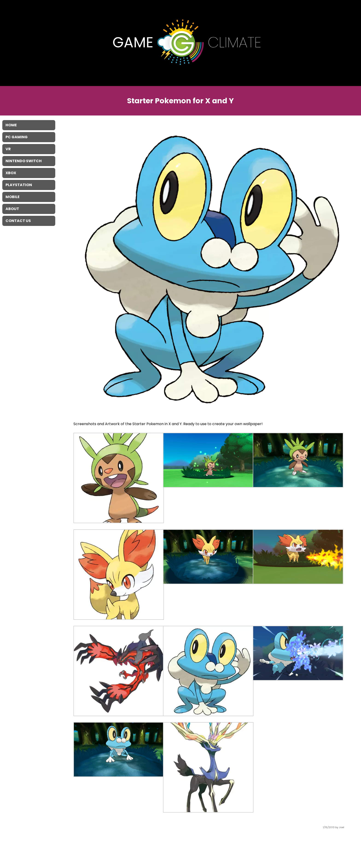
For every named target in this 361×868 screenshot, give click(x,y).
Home (11, 125)
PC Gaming (17, 137)
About (12, 209)
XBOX (11, 173)
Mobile (13, 197)
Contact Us (18, 221)
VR (8, 149)
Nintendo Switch (24, 161)
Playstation (19, 185)
